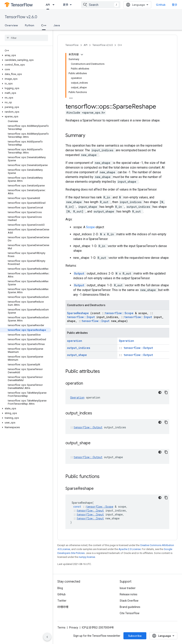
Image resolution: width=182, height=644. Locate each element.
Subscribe (135, 636)
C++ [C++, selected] (44, 25)
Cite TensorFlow (130, 613)
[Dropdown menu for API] (55, 5)
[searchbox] (26, 38)
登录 (175, 5)
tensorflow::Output (138, 348)
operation (75, 341)
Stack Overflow (129, 601)
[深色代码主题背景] (160, 392)
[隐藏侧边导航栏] (47, 637)
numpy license (87, 557)
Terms (61, 628)
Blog (60, 588)
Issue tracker (128, 588)
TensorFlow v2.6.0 (21, 17)
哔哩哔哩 (63, 607)
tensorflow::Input (82, 317)
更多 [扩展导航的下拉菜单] (66, 5)
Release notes (129, 594)
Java (57, 25)
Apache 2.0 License (130, 549)
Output (80, 273)
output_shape (77, 355)
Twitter (62, 601)
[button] (26, 55)
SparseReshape (79, 313)
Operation (126, 341)
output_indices (79, 348)
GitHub (161, 5)
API (86, 45)
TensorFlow (72, 45)
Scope (91, 227)
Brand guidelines (130, 607)
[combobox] (101, 5)
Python (29, 25)
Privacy (74, 628)
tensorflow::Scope (120, 313)
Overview (11, 25)
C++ (120, 45)
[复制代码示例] (166, 392)
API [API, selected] (48, 5)
